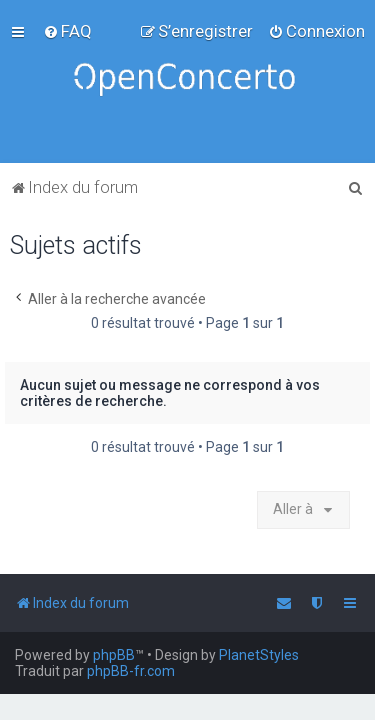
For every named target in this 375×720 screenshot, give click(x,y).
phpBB (114, 655)
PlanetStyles (259, 655)
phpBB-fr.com (131, 671)
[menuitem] (67, 31)
